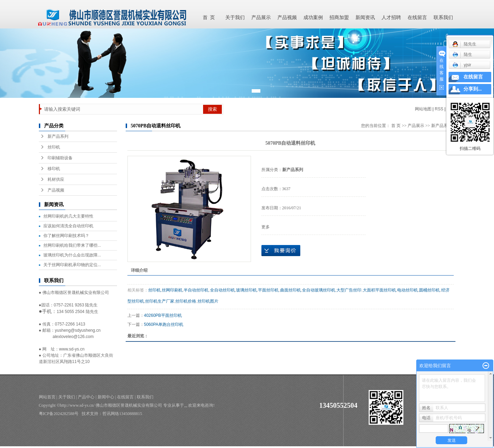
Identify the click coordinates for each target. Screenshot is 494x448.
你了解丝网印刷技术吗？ (66, 236)
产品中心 (86, 397)
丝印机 (54, 147)
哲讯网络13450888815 (122, 414)
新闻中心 (106, 397)
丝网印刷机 (172, 290)
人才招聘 (391, 18)
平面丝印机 (268, 290)
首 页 (209, 18)
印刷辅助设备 (60, 158)
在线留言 (417, 18)
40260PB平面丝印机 (163, 315)
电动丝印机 (408, 290)
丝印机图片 (208, 301)
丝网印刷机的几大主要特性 (68, 216)
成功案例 (313, 18)
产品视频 (287, 18)
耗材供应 (56, 179)
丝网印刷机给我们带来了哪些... (72, 245)
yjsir (462, 65)
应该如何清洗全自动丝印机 (68, 226)
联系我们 (443, 18)
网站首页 (47, 397)
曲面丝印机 (291, 290)
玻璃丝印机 (246, 290)
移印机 (54, 169)
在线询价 (281, 251)
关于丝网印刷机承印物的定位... (72, 265)
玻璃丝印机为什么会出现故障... (72, 255)
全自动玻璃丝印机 (319, 290)
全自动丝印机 (223, 290)
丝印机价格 (186, 301)
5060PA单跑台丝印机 (164, 324)
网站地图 (423, 109)
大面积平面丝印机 (379, 290)
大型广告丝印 (349, 290)
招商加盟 (339, 18)
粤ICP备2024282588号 (59, 414)
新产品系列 (58, 136)
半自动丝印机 (196, 290)
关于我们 (235, 18)
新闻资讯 (365, 18)
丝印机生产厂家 (160, 301)
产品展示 (261, 18)
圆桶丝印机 (429, 290)
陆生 (462, 54)
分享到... (473, 89)
